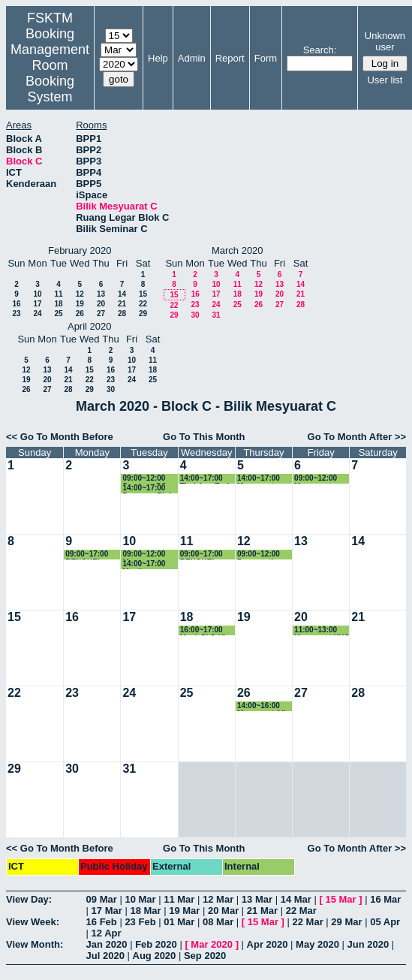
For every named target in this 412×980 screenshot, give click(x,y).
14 (122, 294)
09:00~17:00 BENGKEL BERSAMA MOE (87, 555)
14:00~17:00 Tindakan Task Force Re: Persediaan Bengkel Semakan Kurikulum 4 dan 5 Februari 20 (206, 479)
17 (37, 304)
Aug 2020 (155, 956)
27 (101, 314)
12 (80, 294)
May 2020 (317, 944)
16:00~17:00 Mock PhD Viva (207, 630)
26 (80, 314)
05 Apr (385, 922)
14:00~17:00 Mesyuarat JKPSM (259, 479)
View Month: (35, 944)
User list (385, 80)
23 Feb (140, 922)
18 (58, 304)
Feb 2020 (156, 944)
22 (143, 304)
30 (195, 315)
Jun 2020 (368, 944)
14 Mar (296, 899)
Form (266, 58)
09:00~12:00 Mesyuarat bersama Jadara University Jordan (144, 555)
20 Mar (223, 911)
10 (37, 294)
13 (101, 294)
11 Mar (179, 899)
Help (158, 58)
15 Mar (340, 899)
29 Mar (346, 922)
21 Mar (262, 911)
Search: (320, 50)
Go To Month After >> (357, 437)
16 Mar (385, 899)
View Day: (29, 899)
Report (230, 58)
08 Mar (218, 922)
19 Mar (184, 911)
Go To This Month (204, 437)
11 (58, 294)
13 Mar (257, 899)
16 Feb (102, 922)
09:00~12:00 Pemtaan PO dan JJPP (144, 479)
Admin (192, 58)
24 (37, 314)
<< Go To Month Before (60, 437)
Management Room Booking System (50, 73)
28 (122, 314)
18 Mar (145, 911)
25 (58, 314)
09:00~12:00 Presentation (260, 555)
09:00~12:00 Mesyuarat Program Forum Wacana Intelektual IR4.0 (322, 479)
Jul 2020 (105, 956)
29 (143, 314)
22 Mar (301, 911)
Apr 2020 (268, 944)
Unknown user (385, 41)
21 (122, 304)
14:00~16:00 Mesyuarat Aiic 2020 (263, 706)
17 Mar (107, 911)
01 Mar (179, 922)
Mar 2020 (212, 944)
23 (16, 314)
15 (143, 294)
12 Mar (218, 899)
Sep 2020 (205, 956)
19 (80, 304)
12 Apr (107, 933)
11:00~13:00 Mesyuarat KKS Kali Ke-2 (322, 630)
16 (16, 304)
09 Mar (102, 899)
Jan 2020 (107, 944)
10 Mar (140, 899)
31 (216, 315)
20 (101, 304)
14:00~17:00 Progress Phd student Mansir (149, 488)
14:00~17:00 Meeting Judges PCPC (147, 564)
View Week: (33, 922)
